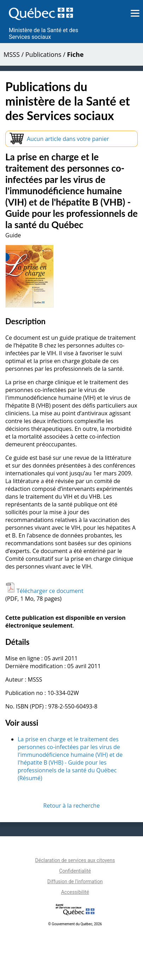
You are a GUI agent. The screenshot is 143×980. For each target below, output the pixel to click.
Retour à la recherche (72, 806)
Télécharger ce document (44, 591)
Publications (43, 54)
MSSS (12, 54)
